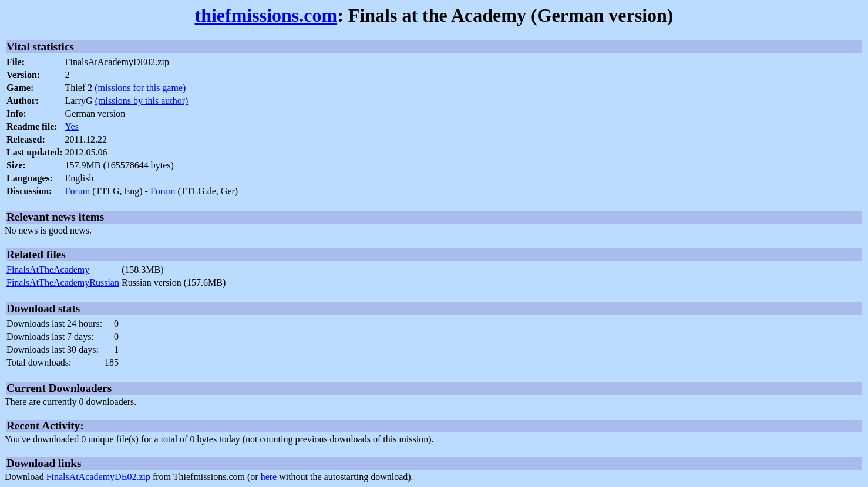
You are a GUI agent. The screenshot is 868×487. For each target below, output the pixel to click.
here (269, 477)
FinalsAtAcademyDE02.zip (98, 477)
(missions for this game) (140, 88)
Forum (78, 191)
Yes (72, 126)
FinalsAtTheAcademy (48, 270)
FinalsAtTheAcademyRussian (63, 283)
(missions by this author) (142, 101)
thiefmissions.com (266, 15)
